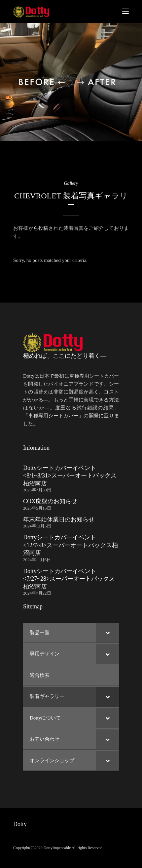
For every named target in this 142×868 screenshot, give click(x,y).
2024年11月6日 (37, 560)
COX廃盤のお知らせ (50, 501)
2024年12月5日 (37, 526)
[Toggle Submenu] (107, 633)
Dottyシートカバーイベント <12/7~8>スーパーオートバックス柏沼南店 (71, 545)
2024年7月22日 (37, 593)
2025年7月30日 (37, 490)
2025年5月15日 (37, 508)
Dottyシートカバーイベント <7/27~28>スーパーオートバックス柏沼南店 (69, 579)
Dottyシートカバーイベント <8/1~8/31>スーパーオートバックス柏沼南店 (70, 476)
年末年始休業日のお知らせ (59, 519)
